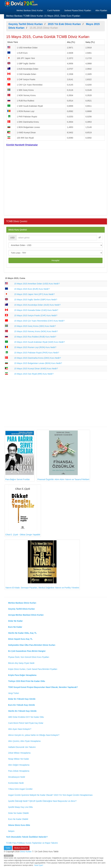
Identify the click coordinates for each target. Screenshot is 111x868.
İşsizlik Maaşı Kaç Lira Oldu (21, 807)
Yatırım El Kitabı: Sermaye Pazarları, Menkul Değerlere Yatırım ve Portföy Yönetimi (42, 565)
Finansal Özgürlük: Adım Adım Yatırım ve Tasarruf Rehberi (63, 456)
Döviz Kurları (26, 852)
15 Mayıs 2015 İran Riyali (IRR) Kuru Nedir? (34, 374)
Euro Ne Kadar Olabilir (18, 819)
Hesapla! (55, 260)
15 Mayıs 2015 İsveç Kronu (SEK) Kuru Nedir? (35, 326)
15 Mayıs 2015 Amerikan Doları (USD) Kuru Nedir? (37, 284)
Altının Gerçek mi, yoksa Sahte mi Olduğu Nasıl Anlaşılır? (34, 735)
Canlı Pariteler (54, 10)
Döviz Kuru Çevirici (18, 230)
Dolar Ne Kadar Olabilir (18, 813)
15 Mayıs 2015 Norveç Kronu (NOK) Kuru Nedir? (36, 331)
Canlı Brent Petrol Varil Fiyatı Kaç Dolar (26, 723)
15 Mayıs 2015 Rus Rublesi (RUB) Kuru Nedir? (35, 337)
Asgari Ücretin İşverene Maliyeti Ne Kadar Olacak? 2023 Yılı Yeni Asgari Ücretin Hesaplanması (50, 795)
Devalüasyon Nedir (17, 777)
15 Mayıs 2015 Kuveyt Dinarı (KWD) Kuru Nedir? (36, 369)
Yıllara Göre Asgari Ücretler (20, 789)
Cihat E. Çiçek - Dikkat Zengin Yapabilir (23, 510)
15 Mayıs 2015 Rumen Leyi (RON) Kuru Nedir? (35, 347)
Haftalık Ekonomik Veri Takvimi (22, 747)
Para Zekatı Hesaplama (19, 771)
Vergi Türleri (14, 693)
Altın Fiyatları (101, 10)
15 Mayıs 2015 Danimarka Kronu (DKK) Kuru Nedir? (38, 358)
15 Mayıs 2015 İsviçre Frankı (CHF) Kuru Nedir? (36, 315)
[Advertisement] (55, 182)
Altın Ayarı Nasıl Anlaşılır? (20, 729)
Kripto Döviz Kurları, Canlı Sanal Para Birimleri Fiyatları (33, 669)
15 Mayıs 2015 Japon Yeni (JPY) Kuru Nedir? (34, 294)
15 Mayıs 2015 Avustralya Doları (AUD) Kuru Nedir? (37, 305)
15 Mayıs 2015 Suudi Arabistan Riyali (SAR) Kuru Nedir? (40, 342)
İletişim (11, 831)
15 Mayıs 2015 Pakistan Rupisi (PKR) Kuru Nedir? (37, 353)
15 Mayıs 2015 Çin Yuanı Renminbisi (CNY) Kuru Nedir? (39, 321)
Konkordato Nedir (16, 783)
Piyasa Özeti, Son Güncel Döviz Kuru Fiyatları (29, 657)
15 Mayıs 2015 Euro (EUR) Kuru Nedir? (32, 289)
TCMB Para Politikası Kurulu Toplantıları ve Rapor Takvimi (32, 843)
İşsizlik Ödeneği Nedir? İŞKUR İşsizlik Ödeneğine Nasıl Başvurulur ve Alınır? (42, 801)
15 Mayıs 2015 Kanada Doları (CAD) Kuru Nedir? (36, 310)
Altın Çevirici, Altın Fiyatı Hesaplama (24, 741)
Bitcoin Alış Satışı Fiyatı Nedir (21, 663)
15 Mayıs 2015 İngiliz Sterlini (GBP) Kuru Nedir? (36, 300)
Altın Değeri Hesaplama (19, 765)
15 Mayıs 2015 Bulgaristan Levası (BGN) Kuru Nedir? (38, 363)
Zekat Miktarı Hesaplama (19, 753)
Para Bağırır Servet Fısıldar (20, 456)
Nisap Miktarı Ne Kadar (19, 759)
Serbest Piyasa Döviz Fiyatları (78, 10)
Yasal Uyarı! (39, 865)
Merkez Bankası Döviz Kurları (30, 10)
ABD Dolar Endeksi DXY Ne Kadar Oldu (26, 717)
